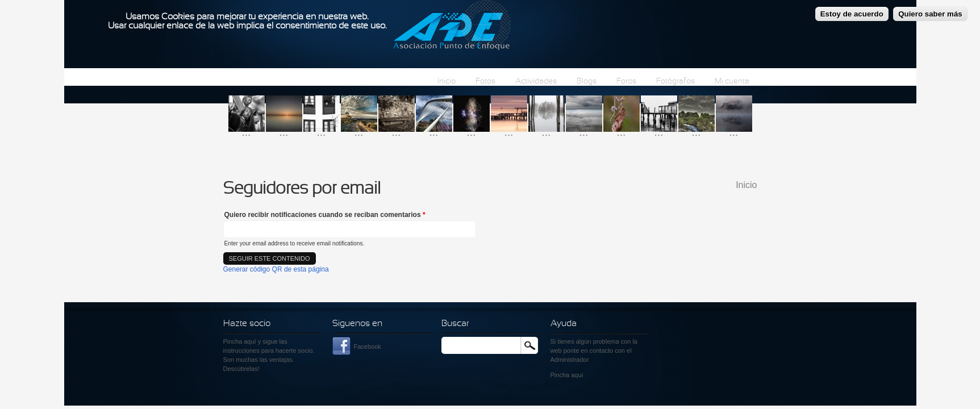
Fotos (485, 82)
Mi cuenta (732, 82)
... (247, 132)
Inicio (447, 82)
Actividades (536, 82)
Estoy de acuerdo (852, 11)
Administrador (570, 360)
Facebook (368, 347)
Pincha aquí (240, 341)
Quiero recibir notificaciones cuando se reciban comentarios (325, 215)
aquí (577, 375)
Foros (626, 82)
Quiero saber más (930, 11)
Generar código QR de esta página (276, 269)
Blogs (587, 82)
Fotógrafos (675, 82)
